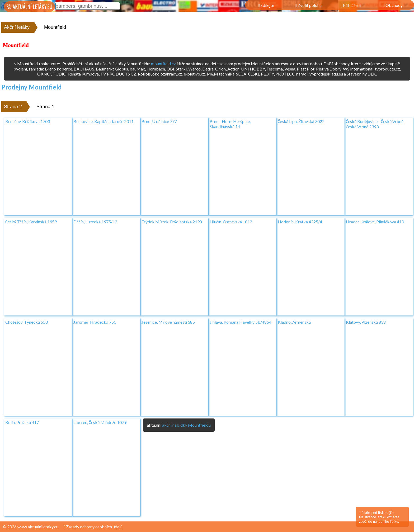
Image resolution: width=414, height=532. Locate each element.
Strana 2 (13, 107)
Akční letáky (17, 27)
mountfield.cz (163, 63)
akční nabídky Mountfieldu (186, 425)
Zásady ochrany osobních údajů (93, 527)
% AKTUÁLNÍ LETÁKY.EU (29, 7)
